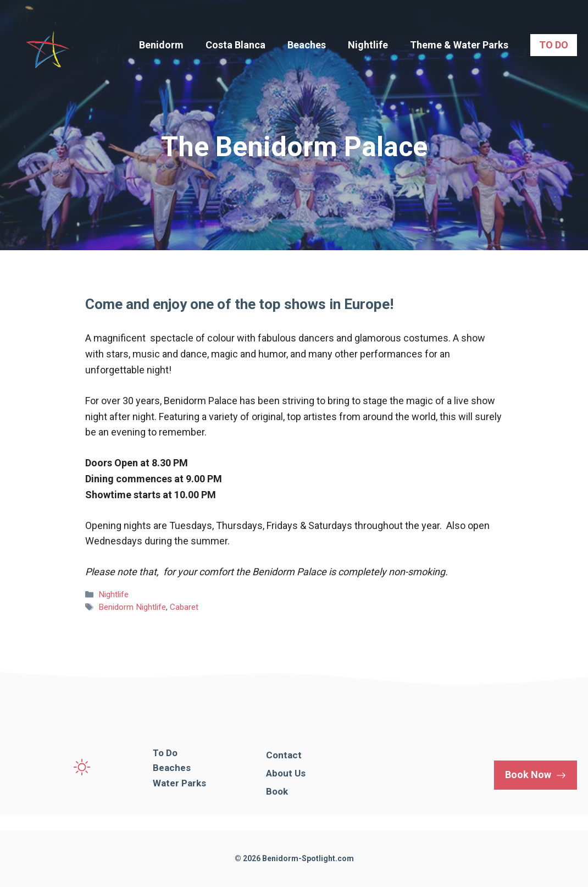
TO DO (554, 45)
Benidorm (161, 45)
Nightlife (368, 45)
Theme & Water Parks (459, 45)
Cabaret (184, 607)
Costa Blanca (235, 45)
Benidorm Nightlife (132, 607)
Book (277, 791)
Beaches (307, 45)
